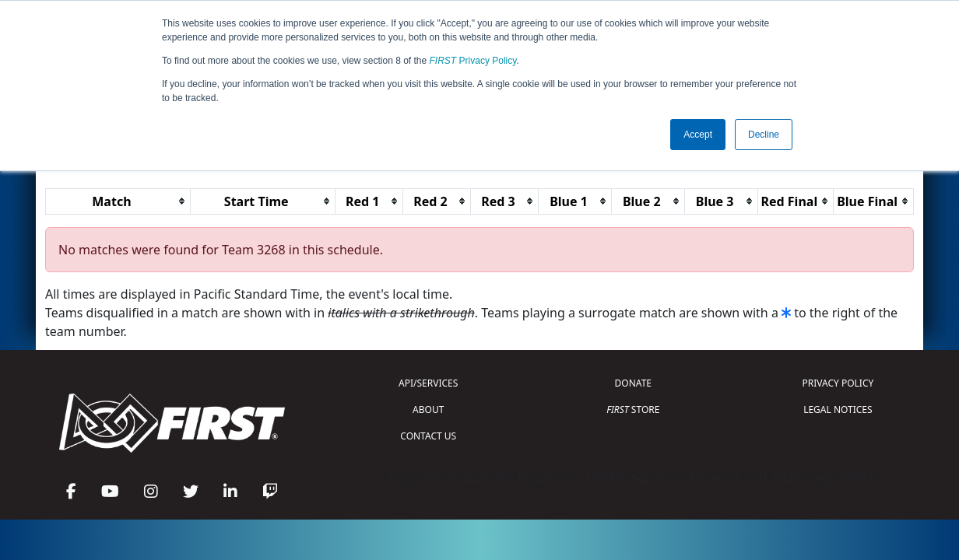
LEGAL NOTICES (838, 409)
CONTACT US (428, 436)
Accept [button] (698, 135)
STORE (633, 409)
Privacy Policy (473, 61)
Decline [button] (764, 135)
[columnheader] (118, 201)
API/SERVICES (428, 383)
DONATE (633, 383)
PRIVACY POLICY (838, 383)
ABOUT (428, 409)
